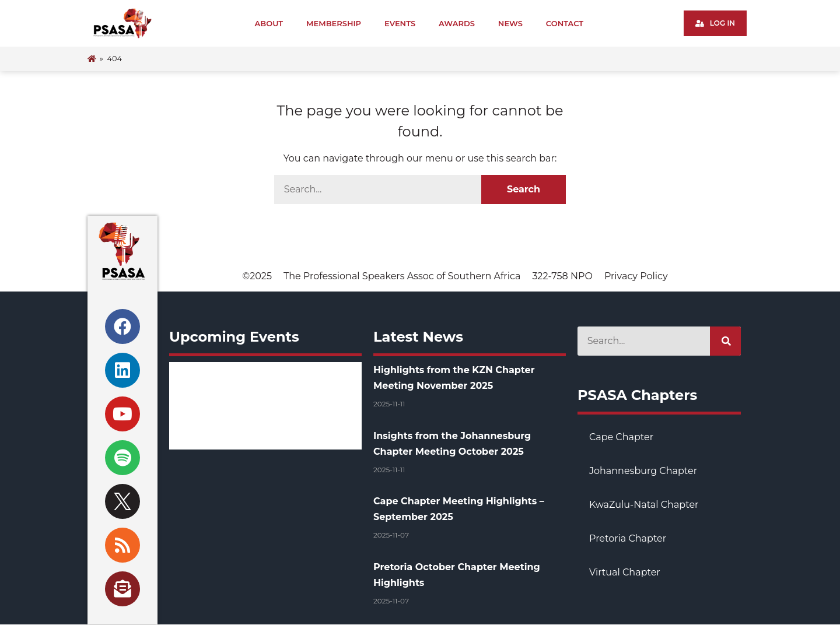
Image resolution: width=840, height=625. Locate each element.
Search (524, 189)
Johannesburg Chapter (643, 471)
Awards (457, 23)
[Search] (725, 341)
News (510, 23)
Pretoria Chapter (628, 538)
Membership (334, 23)
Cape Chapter (621, 437)
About (269, 23)
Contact (565, 23)
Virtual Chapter (625, 572)
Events (400, 23)
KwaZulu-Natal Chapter (644, 505)
